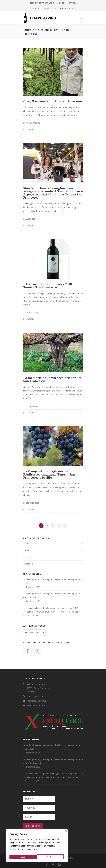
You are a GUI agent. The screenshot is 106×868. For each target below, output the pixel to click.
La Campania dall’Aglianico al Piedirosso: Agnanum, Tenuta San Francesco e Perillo (49, 474)
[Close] (66, 832)
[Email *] (39, 817)
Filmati (26, 550)
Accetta (50, 857)
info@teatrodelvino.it (36, 701)
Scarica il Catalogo (41, 8)
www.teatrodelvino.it (36, 706)
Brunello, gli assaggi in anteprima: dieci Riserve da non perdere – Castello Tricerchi (53, 596)
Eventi (26, 544)
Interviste (28, 557)
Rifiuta (23, 857)
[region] (37, 847)
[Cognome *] (39, 808)
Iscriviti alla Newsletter (63, 8)
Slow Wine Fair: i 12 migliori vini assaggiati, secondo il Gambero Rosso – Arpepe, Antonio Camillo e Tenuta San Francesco (53, 193)
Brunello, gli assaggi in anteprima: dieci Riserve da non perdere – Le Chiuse (53, 581)
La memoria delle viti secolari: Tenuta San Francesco (53, 379)
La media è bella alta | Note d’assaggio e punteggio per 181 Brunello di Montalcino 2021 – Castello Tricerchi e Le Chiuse (51, 610)
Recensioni (29, 129)
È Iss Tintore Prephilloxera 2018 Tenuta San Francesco (48, 286)
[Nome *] (39, 799)
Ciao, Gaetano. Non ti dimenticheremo (53, 101)
